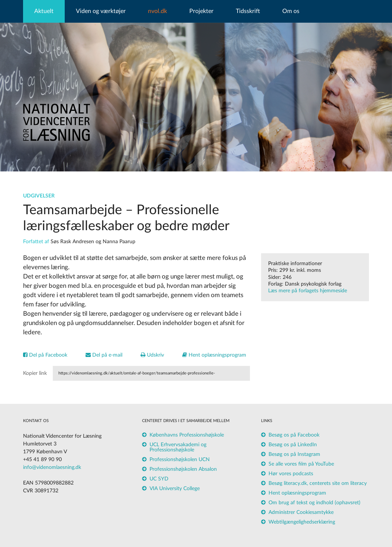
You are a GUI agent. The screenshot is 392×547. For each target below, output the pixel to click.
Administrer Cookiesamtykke (301, 512)
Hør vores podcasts (291, 474)
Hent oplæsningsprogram (214, 355)
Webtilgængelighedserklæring (302, 522)
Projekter (201, 11)
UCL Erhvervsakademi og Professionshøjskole (178, 447)
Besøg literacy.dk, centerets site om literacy (318, 483)
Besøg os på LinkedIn (293, 445)
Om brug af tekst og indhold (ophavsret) (314, 503)
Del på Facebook (45, 355)
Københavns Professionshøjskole (187, 435)
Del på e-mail (104, 355)
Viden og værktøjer (101, 11)
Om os (291, 11)
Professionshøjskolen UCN (180, 460)
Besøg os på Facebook (294, 435)
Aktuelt (44, 11)
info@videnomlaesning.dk (52, 467)
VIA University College (175, 489)
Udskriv (152, 355)
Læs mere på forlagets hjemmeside (308, 291)
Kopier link (35, 373)
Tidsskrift (248, 11)
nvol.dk (158, 11)
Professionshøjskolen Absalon (183, 469)
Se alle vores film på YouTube (301, 464)
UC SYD (159, 479)
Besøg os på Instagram (294, 454)
